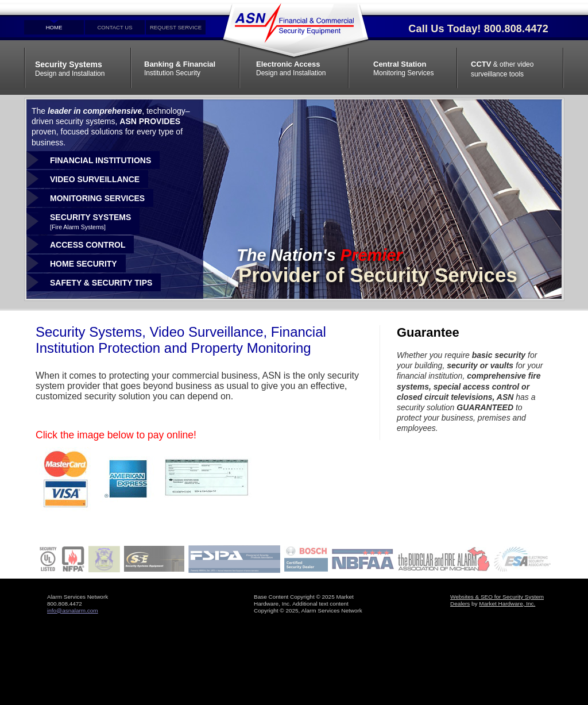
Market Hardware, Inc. (507, 604)
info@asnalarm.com (73, 610)
